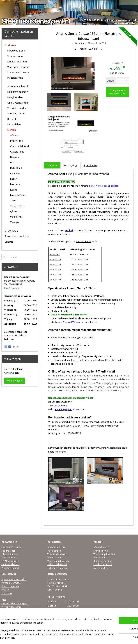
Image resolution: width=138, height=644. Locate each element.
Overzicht (52, 165)
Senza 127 (55, 264)
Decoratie (13, 119)
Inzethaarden (54, 551)
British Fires (17, 141)
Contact (9, 242)
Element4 (15, 173)
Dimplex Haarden (102, 561)
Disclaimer (7, 593)
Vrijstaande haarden (19, 67)
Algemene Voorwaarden (14, 579)
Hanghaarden (15, 97)
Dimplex (15, 157)
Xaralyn (14, 222)
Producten (10, 45)
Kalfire (14, 190)
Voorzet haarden (17, 113)
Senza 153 (55, 270)
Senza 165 (55, 275)
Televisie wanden (17, 108)
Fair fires (15, 184)
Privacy (5, 590)
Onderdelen (14, 124)
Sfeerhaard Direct (10, 564)
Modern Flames (19, 195)
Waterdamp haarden (19, 72)
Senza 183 (55, 280)
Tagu (13, 200)
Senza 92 (55, 254)
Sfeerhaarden (100, 568)
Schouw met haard (18, 86)
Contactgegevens (10, 586)
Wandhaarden (9, 558)
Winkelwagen (15, 381)
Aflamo (14, 135)
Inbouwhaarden (16, 51)
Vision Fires (16, 217)
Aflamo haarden (102, 547)
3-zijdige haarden (17, 56)
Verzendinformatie (11, 583)
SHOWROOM (11, 231)
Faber (13, 179)
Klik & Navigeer (12, 288)
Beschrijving (70, 165)
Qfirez (14, 211)
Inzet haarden (15, 78)
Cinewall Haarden (17, 62)
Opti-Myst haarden (18, 103)
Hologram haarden (18, 92)
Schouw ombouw (56, 547)
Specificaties (90, 165)
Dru (12, 162)
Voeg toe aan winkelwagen (118, 92)
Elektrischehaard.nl (57, 564)
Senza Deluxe (84, 241)
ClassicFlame (17, 152)
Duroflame (16, 168)
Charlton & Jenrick (20, 146)
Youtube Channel (10, 568)
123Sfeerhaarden (10, 561)
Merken (12, 130)
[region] (45, 627)
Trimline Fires (17, 206)
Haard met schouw (11, 547)
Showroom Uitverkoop (17, 236)
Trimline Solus (101, 551)
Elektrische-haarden (57, 568)
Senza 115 (55, 259)
